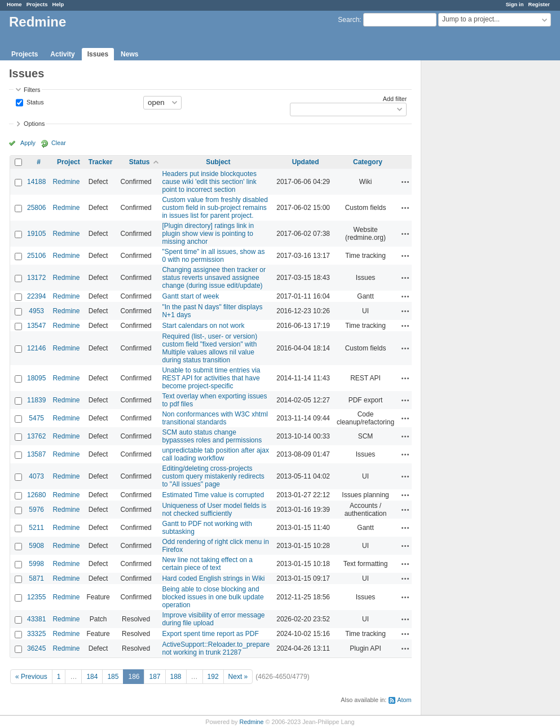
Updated (306, 162)
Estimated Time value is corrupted (213, 495)
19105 (36, 234)
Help (58, 4)
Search (349, 20)
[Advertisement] (478, 238)
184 (92, 677)
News (129, 54)
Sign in (515, 4)
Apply (28, 143)
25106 (36, 256)
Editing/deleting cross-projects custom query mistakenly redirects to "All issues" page (213, 476)
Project (69, 162)
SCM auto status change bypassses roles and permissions (212, 436)
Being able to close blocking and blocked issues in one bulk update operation (213, 597)
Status (34, 102)
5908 (36, 546)
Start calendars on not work (203, 326)
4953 (36, 311)
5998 (36, 564)
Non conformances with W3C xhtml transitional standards (215, 418)
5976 (36, 510)
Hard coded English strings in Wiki (213, 578)
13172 (36, 278)
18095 (36, 378)
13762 (36, 436)
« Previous (31, 677)
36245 (36, 648)
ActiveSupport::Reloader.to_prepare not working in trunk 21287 (216, 648)
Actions (405, 182)
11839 (36, 400)
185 (113, 677)
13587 (36, 454)
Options (34, 124)
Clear (59, 143)
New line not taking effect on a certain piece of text (207, 564)
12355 (36, 597)
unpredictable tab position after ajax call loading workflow (215, 454)
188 (176, 677)
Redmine (66, 182)
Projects (37, 4)
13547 (36, 326)
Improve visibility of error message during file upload (213, 619)
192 (213, 677)
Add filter (395, 99)
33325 (36, 634)
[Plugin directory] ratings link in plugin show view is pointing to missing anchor (208, 234)
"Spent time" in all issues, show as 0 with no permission (213, 256)
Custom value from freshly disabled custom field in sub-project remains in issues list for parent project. (215, 208)
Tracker (101, 162)
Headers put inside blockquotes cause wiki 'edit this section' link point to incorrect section (209, 182)
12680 (36, 495)
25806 (36, 208)
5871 (36, 578)
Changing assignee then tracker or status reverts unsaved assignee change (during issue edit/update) (213, 278)
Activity (62, 54)
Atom (404, 700)
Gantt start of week (190, 296)
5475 (36, 418)
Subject (218, 162)
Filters (32, 90)
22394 (36, 296)
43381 (36, 619)
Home (14, 4)
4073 (36, 476)
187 (155, 677)
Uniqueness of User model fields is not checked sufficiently (214, 510)
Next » (238, 677)
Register (539, 4)
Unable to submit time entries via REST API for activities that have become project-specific (211, 378)
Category (368, 162)
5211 (36, 528)
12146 (36, 348)
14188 (36, 182)
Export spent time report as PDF (210, 634)
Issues (98, 54)
